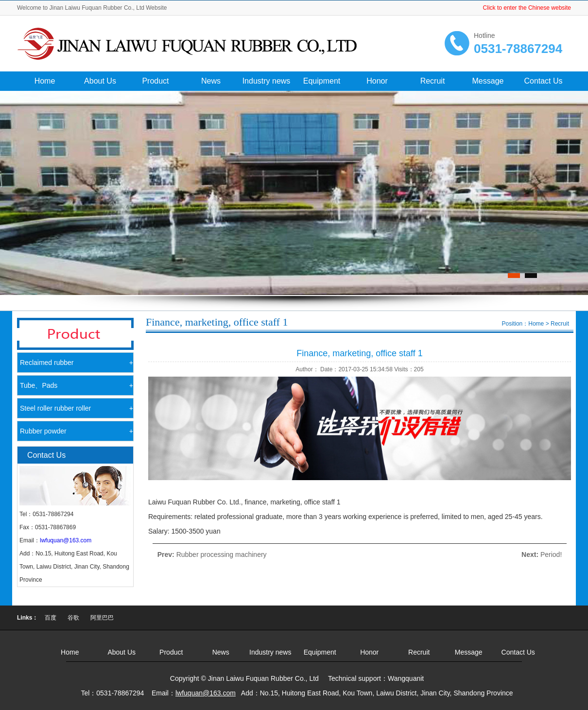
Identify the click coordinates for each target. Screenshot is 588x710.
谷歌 (73, 618)
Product (155, 81)
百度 (51, 618)
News (211, 81)
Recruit (433, 81)
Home (45, 81)
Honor (377, 81)
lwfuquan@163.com (66, 540)
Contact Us (543, 81)
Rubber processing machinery (222, 554)
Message (488, 81)
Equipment (322, 81)
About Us (100, 81)
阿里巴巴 (102, 618)
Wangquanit (406, 678)
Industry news (267, 81)
